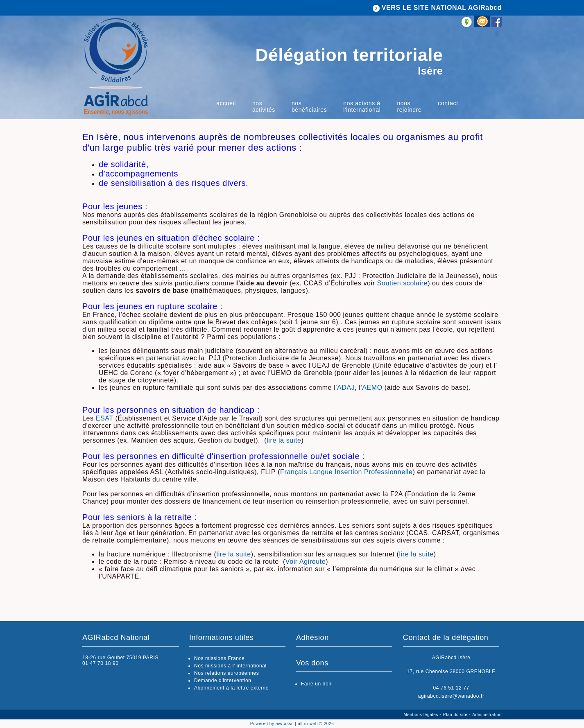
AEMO (372, 388)
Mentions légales (421, 715)
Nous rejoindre (409, 106)
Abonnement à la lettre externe (231, 688)
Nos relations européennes (226, 673)
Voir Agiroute (306, 562)
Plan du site (456, 715)
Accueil (226, 103)
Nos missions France (219, 658)
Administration (487, 715)
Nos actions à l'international (362, 106)
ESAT (105, 418)
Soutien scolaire (402, 283)
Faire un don (316, 684)
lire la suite (284, 440)
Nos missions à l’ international (230, 666)
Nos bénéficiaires (309, 106)
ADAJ (346, 388)
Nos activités (264, 106)
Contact (448, 103)
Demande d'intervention (223, 681)
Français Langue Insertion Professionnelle (346, 472)
